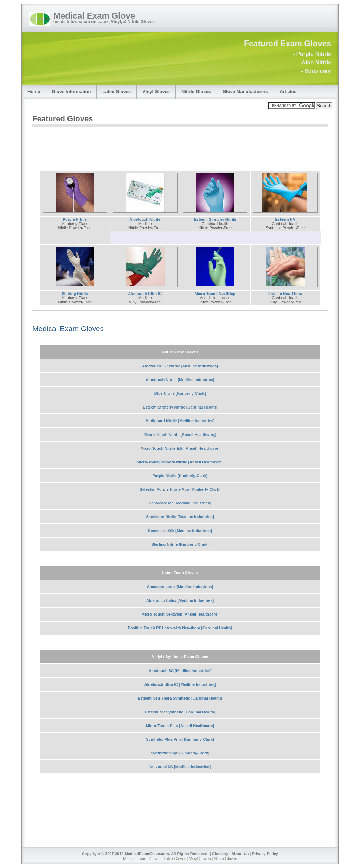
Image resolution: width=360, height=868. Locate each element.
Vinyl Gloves (156, 92)
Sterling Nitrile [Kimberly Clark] (180, 544)
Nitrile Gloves (196, 92)
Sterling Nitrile (75, 294)
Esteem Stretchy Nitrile (215, 219)
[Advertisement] (160, 146)
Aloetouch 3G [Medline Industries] (180, 671)
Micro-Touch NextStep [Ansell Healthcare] (180, 614)
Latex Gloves (117, 92)
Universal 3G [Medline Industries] (180, 767)
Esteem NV (285, 219)
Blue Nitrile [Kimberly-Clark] (180, 393)
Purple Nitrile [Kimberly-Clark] (180, 476)
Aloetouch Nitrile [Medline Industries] (180, 380)
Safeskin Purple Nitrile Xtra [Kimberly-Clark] (180, 489)
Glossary (220, 854)
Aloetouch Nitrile (145, 219)
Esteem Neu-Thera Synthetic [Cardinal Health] (180, 698)
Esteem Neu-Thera (285, 294)
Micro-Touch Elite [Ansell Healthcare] (180, 726)
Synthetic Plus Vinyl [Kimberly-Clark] (180, 739)
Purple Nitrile (75, 219)
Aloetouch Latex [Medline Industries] (180, 600)
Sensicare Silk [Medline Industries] (180, 531)
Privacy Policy (265, 854)
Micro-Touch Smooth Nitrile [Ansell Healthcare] (180, 462)
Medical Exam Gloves (68, 329)
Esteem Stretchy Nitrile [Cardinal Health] (180, 407)
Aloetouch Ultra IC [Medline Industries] (180, 684)
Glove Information (71, 92)
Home (34, 92)
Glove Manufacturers (245, 92)
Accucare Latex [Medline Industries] (180, 587)
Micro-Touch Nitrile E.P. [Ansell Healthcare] (180, 448)
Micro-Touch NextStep (215, 294)
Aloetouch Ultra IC (145, 294)
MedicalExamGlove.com (147, 854)
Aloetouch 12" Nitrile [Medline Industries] (180, 366)
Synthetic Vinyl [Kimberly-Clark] (180, 753)
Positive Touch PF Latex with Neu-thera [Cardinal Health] (180, 628)
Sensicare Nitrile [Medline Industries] (180, 517)
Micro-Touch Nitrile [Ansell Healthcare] (180, 435)
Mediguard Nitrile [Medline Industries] (180, 421)
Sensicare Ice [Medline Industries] (180, 503)
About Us (240, 854)
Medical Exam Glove (94, 16)
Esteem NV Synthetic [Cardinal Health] (180, 712)
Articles (288, 92)
